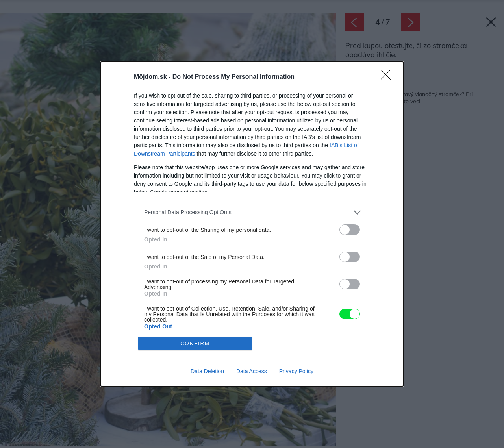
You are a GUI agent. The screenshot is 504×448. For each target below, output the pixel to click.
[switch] (350, 230)
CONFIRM (195, 343)
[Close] (388, 77)
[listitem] (252, 212)
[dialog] (252, 224)
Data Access (252, 371)
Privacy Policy (296, 371)
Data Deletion (207, 371)
